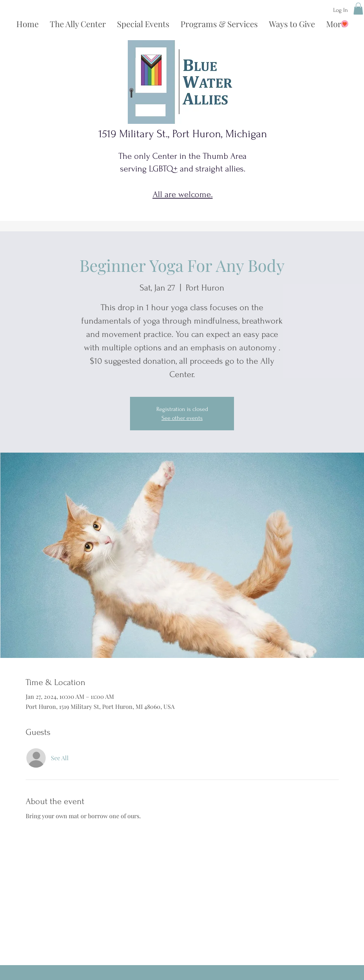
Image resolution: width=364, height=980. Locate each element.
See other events (182, 418)
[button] (358, 9)
